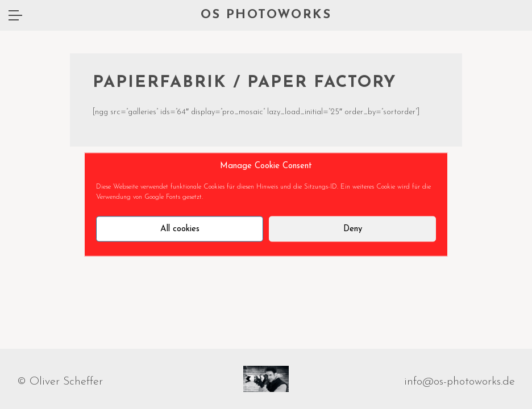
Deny (353, 229)
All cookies (180, 229)
